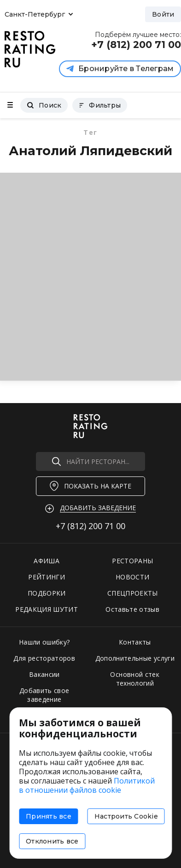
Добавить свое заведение (44, 695)
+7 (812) (90, 526)
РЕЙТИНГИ (47, 577)
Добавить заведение (98, 508)
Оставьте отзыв (132, 609)
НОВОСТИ (132, 577)
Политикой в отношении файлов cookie (87, 785)
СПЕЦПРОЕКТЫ (133, 593)
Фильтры (100, 105)
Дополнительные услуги (135, 658)
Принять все (49, 816)
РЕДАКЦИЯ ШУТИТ (47, 609)
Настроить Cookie (126, 816)
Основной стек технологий (135, 679)
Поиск (44, 105)
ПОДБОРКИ (47, 593)
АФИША (47, 561)
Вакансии (44, 674)
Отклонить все (52, 841)
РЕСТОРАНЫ (132, 561)
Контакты (135, 642)
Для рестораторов (44, 658)
